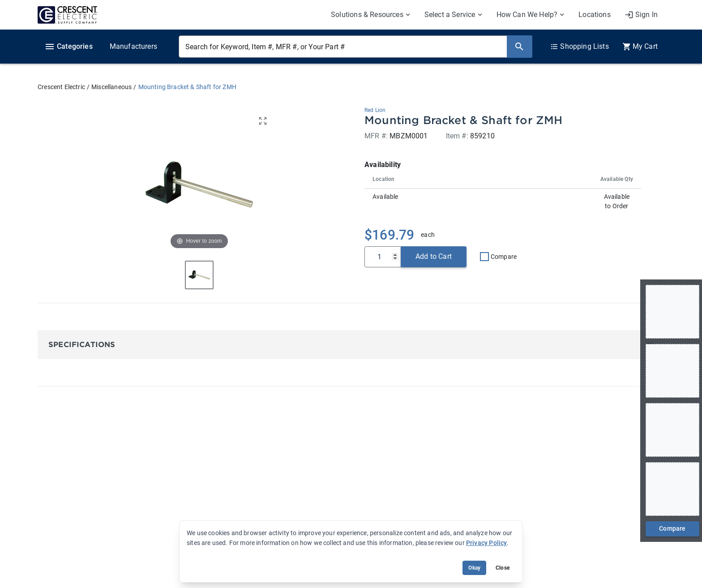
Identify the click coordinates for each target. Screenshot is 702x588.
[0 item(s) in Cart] (640, 47)
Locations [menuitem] (595, 15)
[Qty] (383, 257)
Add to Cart (434, 256)
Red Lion (375, 110)
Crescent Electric (61, 87)
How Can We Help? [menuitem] (527, 15)
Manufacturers (133, 46)
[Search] (519, 47)
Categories (68, 47)
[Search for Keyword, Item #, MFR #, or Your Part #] (343, 47)
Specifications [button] (82, 345)
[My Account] (641, 15)
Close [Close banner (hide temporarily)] (503, 568)
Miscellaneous (111, 87)
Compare (504, 257)
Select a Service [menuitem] (450, 15)
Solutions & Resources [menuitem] (367, 15)
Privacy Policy (486, 543)
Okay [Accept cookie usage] (474, 568)
